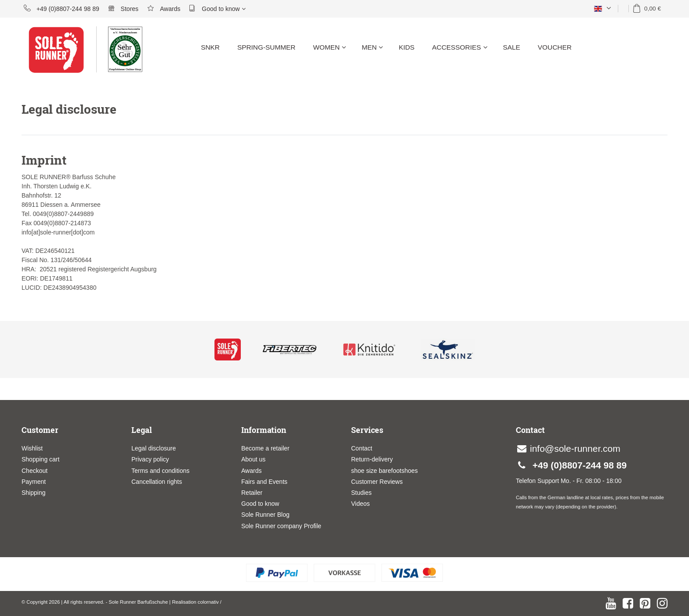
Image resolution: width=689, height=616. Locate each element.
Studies (361, 493)
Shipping (34, 493)
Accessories (460, 47)
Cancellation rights (157, 482)
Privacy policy (150, 459)
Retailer (252, 493)
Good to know (217, 8)
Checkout (34, 471)
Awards (164, 8)
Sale (512, 47)
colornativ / (210, 602)
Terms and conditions (160, 471)
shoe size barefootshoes (384, 471)
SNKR (210, 47)
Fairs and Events (264, 482)
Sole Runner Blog (265, 515)
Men (372, 47)
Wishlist (32, 448)
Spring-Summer (267, 47)
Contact (362, 448)
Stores (123, 8)
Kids (406, 47)
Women (330, 47)
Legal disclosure (154, 448)
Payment (34, 482)
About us (253, 459)
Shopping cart (40, 459)
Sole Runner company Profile (281, 526)
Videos (361, 504)
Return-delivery (372, 459)
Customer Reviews (377, 482)
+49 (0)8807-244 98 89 (62, 8)
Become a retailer (265, 448)
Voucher (555, 47)
